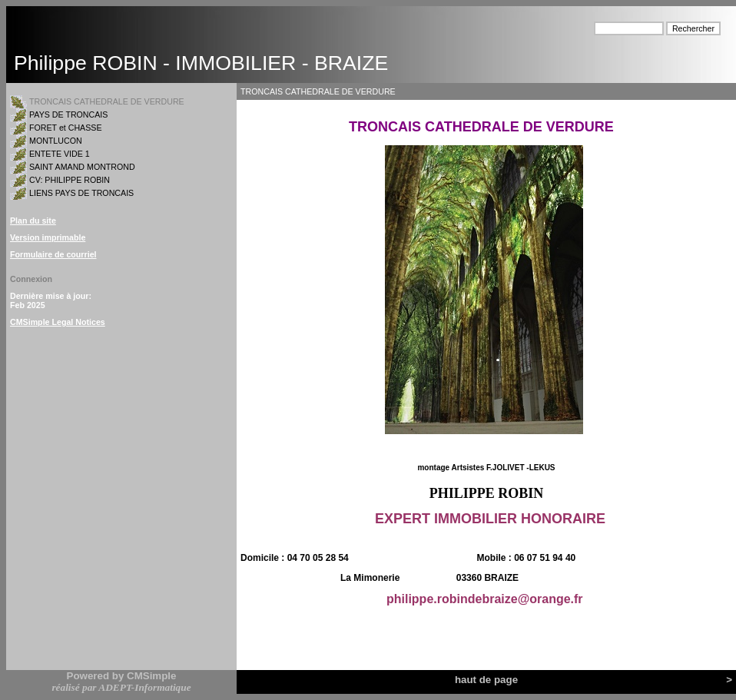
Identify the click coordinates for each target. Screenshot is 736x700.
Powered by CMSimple (122, 676)
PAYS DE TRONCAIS (68, 114)
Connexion (31, 279)
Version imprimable (48, 237)
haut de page (486, 680)
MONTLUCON (56, 141)
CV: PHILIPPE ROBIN (70, 180)
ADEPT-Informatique (144, 687)
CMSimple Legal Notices (58, 322)
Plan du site (33, 221)
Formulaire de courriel (53, 254)
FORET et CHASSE (66, 128)
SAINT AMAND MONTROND (82, 167)
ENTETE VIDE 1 (60, 154)
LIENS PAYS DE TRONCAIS (81, 193)
